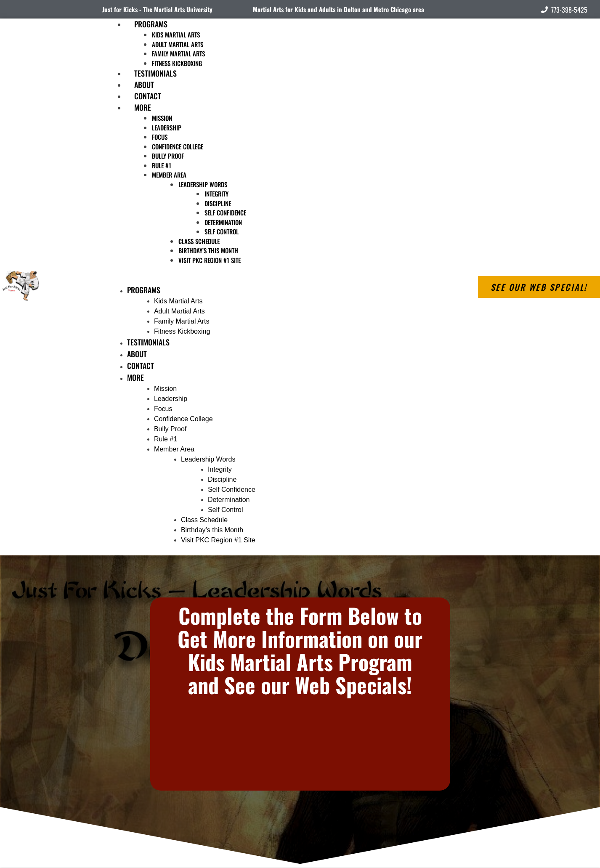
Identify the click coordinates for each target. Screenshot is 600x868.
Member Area (169, 175)
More (143, 107)
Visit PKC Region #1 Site (210, 260)
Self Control (222, 231)
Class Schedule (199, 241)
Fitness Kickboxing (182, 331)
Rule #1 (162, 165)
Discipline (218, 203)
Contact (141, 366)
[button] (261, 279)
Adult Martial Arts (178, 44)
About (137, 354)
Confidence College (178, 146)
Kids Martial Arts (176, 35)
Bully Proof (168, 156)
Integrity (216, 194)
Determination (223, 222)
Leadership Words (203, 184)
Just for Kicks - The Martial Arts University (157, 9)
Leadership (167, 127)
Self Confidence (225, 212)
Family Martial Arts (178, 53)
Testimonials (148, 342)
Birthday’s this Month (208, 250)
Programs (151, 24)
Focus (160, 137)
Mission (162, 118)
